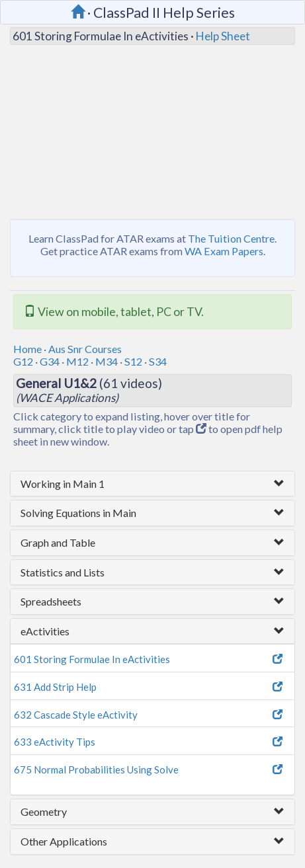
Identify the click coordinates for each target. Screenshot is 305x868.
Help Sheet (223, 36)
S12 (133, 361)
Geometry (44, 811)
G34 (50, 361)
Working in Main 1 (63, 484)
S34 (158, 361)
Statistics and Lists (63, 572)
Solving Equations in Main (78, 513)
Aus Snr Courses (85, 349)
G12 (23, 361)
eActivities (45, 631)
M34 (107, 361)
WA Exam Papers (224, 251)
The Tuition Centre (231, 238)
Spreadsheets (51, 601)
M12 (77, 361)
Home (27, 349)
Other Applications (64, 841)
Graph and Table (58, 542)
